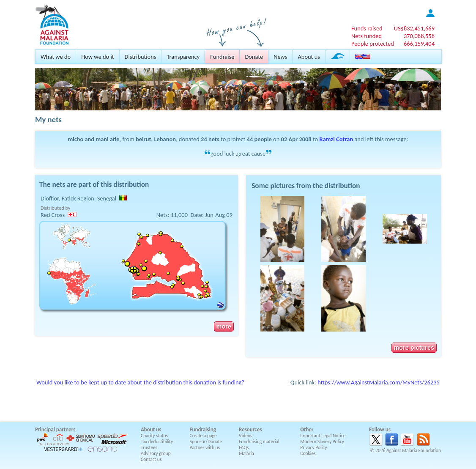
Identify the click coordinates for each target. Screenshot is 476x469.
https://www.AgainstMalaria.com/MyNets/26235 (379, 382)
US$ (414, 28)
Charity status (154, 436)
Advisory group (156, 453)
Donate (254, 57)
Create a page (203, 436)
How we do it (97, 57)
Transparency (183, 57)
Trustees (149, 447)
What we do (56, 57)
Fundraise (222, 57)
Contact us (151, 459)
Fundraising (203, 429)
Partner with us (205, 447)
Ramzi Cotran (336, 139)
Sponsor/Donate (206, 442)
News (280, 57)
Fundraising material (259, 442)
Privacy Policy (313, 447)
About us (309, 57)
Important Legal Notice (323, 436)
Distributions (141, 57)
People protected (373, 44)
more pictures (414, 348)
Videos (246, 436)
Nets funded (367, 36)
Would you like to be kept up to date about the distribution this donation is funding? (140, 382)
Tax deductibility (157, 442)
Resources (250, 429)
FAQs (244, 447)
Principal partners (55, 429)
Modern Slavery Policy (322, 442)
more (224, 326)
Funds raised (367, 28)
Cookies (308, 453)
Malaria (246, 453)
